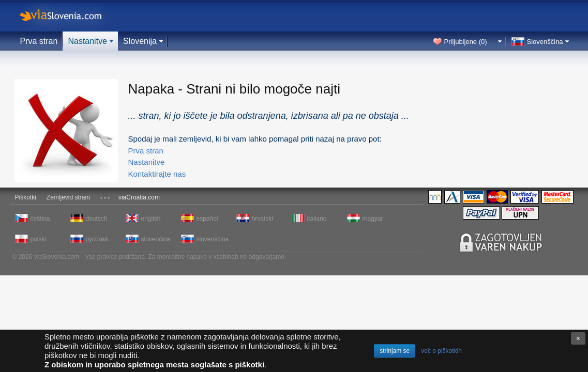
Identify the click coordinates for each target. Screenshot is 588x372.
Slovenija (140, 41)
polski (39, 239)
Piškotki (26, 197)
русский (97, 239)
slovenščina (212, 239)
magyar (373, 219)
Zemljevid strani (68, 197)
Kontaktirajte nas (157, 174)
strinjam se (395, 351)
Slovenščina (545, 42)
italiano (317, 219)
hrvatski (262, 219)
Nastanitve (87, 41)
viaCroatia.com (139, 197)
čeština (40, 219)
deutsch (97, 219)
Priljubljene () (466, 42)
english (151, 219)
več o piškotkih (441, 351)
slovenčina (156, 239)
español (207, 219)
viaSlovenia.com (69, 16)
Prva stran (39, 41)
